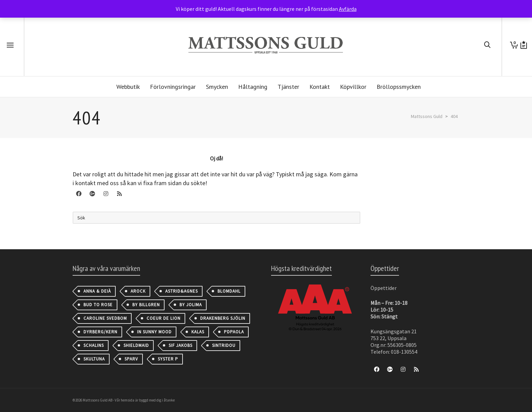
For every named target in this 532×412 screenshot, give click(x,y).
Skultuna (94, 359)
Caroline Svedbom (105, 318)
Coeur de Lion (164, 318)
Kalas (198, 332)
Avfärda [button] (348, 9)
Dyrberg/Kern (100, 332)
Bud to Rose (98, 305)
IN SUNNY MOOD (154, 332)
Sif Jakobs (180, 345)
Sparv (131, 359)
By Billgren (146, 305)
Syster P (168, 359)
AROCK (138, 291)
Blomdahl (229, 291)
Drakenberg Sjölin (223, 318)
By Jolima (191, 305)
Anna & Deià (97, 291)
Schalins (94, 345)
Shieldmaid (136, 345)
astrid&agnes (182, 291)
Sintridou (224, 345)
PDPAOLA (234, 332)
